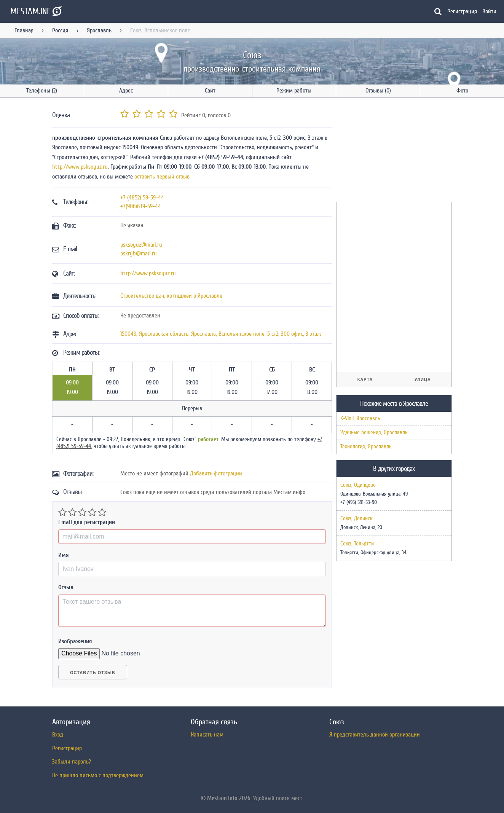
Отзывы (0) (378, 91)
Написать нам (207, 735)
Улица (423, 379)
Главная (24, 30)
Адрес (126, 91)
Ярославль (99, 30)
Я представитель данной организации (375, 735)
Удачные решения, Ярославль (374, 433)
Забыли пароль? (72, 762)
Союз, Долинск (356, 519)
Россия (60, 30)
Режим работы (294, 91)
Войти (489, 11)
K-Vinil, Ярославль (360, 418)
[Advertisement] (393, 151)
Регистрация (462, 11)
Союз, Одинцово (358, 485)
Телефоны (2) (42, 91)
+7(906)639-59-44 (141, 206)
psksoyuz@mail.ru (141, 245)
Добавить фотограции (216, 473)
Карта (365, 379)
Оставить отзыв (93, 673)
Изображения (75, 641)
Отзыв (66, 587)
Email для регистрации (87, 522)
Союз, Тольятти (357, 544)
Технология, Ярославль (366, 447)
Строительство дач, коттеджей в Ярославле (171, 296)
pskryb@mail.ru (139, 253)
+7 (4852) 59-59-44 (142, 198)
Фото (462, 91)
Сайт (210, 91)
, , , (221, 334)
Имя (64, 555)
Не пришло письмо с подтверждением (98, 775)
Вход (58, 735)
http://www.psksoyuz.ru (80, 167)
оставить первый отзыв (162, 177)
